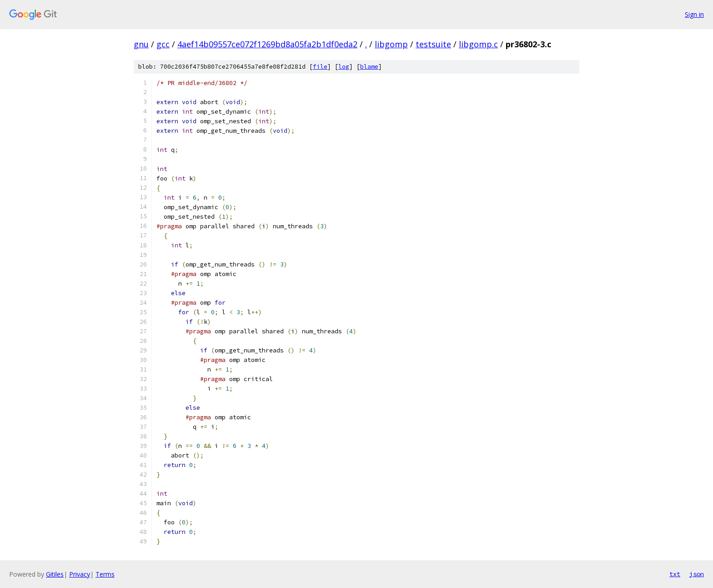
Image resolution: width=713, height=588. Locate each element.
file (320, 67)
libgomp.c (478, 44)
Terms (105, 574)
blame (369, 67)
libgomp (391, 44)
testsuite (433, 44)
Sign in (694, 14)
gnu (141, 44)
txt (675, 574)
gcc (163, 44)
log (344, 67)
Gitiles (55, 574)
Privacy (80, 574)
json (697, 574)
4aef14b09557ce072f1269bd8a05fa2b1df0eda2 (267, 44)
